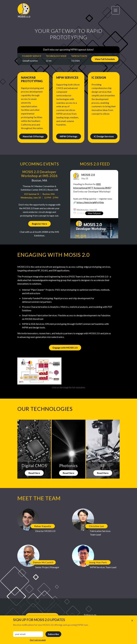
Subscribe (53, 634)
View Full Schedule (105, 59)
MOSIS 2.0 (88, 175)
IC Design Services (104, 136)
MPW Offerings (69, 136)
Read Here (34, 473)
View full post (94, 213)
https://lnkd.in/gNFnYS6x (90, 202)
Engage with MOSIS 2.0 (65, 348)
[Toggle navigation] (116, 10)
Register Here (39, 224)
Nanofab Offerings (33, 136)
